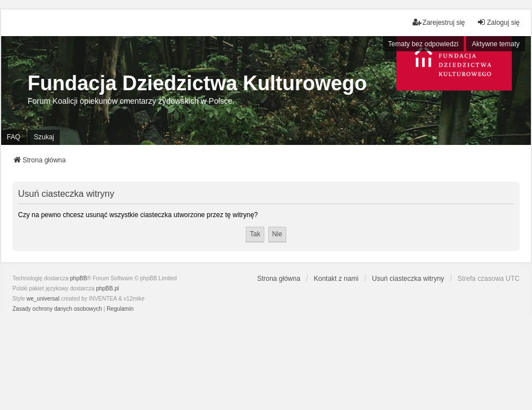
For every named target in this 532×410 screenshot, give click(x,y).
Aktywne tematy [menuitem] (496, 44)
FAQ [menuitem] (14, 137)
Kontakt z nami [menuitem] (336, 279)
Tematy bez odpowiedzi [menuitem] (424, 44)
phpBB (78, 278)
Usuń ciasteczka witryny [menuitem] (408, 279)
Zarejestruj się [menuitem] (439, 22)
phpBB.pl (107, 288)
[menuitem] (57, 309)
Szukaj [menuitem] (44, 137)
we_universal (43, 299)
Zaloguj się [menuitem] (498, 22)
